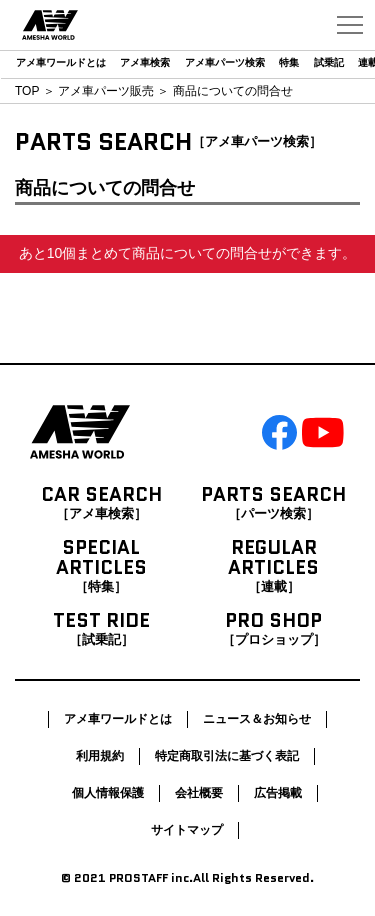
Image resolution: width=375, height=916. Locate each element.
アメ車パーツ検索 (225, 62)
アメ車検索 (145, 62)
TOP (27, 91)
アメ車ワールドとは (61, 62)
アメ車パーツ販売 (106, 91)
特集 (289, 62)
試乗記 (329, 62)
